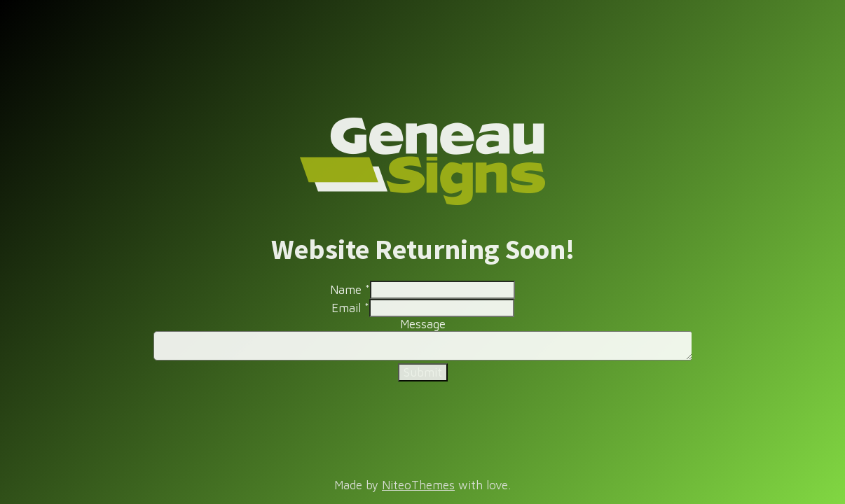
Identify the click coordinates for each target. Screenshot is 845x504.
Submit (423, 372)
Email (350, 308)
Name (350, 290)
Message (423, 324)
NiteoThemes (418, 485)
